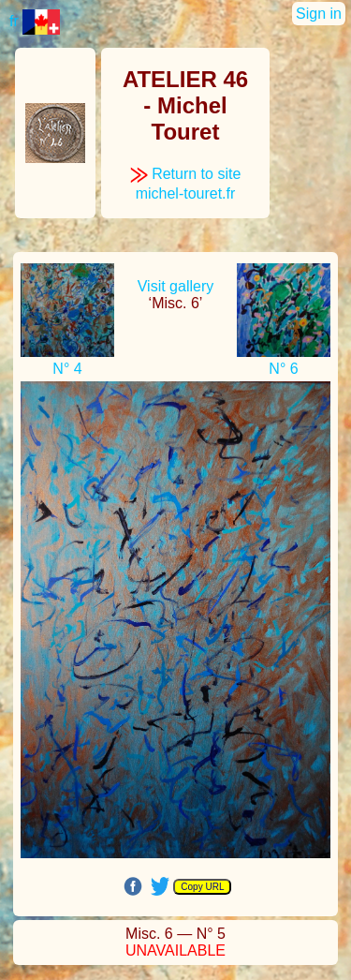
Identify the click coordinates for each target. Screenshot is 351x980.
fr (35, 21)
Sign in (319, 14)
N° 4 (67, 369)
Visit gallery (176, 286)
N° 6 (283, 369)
